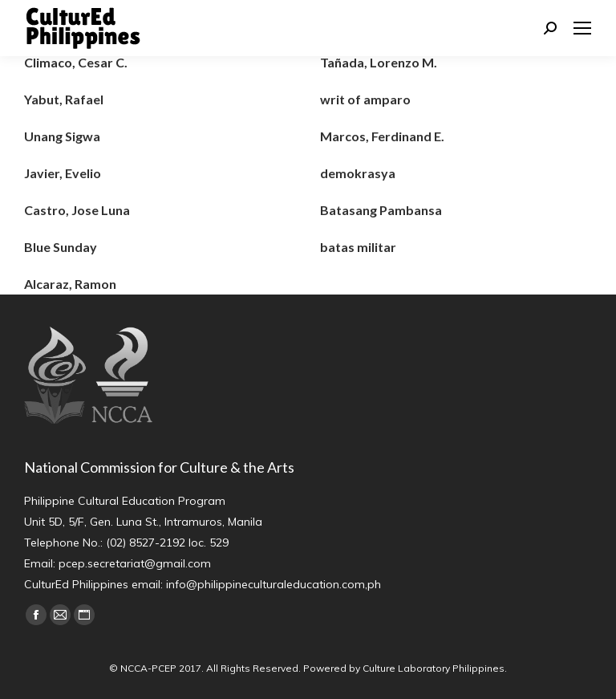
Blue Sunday (61, 247)
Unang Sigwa (62, 136)
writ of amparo (365, 99)
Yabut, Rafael (64, 99)
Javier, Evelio (63, 173)
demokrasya (358, 173)
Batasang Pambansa (381, 210)
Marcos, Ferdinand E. (382, 136)
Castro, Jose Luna (77, 210)
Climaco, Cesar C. (76, 62)
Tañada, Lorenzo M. (379, 62)
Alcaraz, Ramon (70, 284)
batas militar (358, 247)
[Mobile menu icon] (582, 28)
